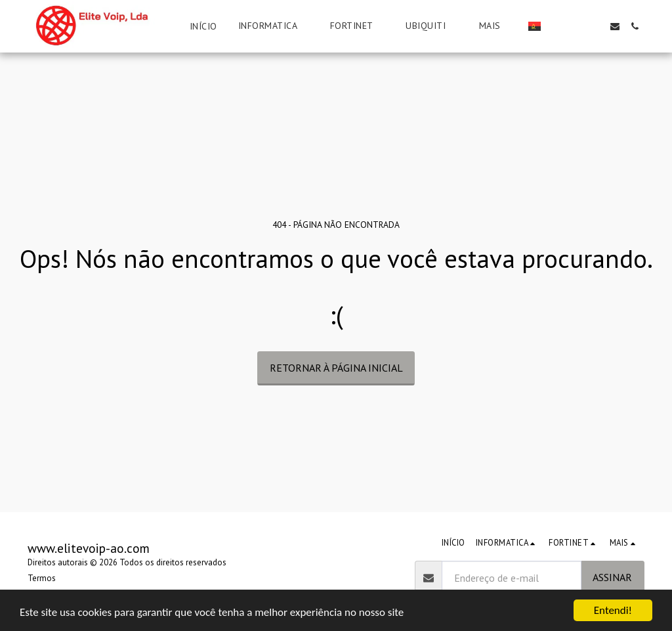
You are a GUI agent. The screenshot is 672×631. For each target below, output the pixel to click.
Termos (42, 578)
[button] (274, 26)
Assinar (612, 577)
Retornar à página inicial (336, 368)
